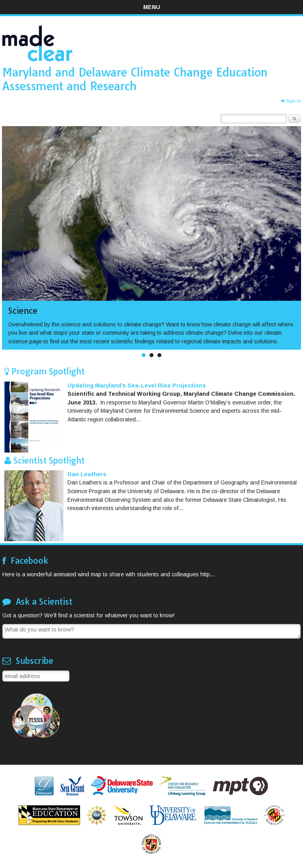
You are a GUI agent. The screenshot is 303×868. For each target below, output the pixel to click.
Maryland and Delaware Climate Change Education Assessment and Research (135, 79)
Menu (152, 7)
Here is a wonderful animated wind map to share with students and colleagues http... (108, 574)
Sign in (291, 101)
